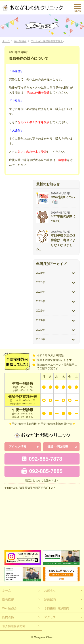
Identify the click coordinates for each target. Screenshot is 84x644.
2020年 (41, 330)
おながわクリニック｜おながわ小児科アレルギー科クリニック (32, 8)
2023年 (41, 301)
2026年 (41, 273)
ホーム (6, 41)
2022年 (41, 311)
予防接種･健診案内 (57, 608)
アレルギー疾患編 (41, 41)
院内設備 (8, 617)
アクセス (50, 617)
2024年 (41, 292)
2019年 (41, 339)
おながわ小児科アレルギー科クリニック (42, 435)
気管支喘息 (57, 41)
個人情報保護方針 (14, 626)
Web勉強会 (20, 41)
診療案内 (50, 599)
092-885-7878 (42, 459)
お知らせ (50, 590)
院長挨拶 (8, 599)
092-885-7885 (42, 471)
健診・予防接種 (58, 447)
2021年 (41, 320)
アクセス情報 (18, 447)
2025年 (41, 282)
